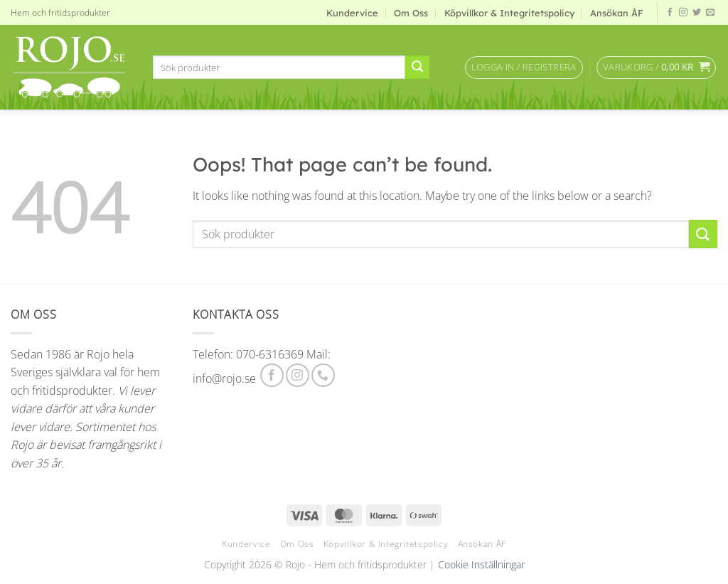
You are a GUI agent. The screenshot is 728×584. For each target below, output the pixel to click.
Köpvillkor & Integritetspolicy (509, 13)
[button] (524, 68)
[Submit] (417, 68)
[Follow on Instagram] (683, 13)
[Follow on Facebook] (670, 13)
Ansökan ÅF (617, 13)
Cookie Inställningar (481, 564)
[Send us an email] (710, 13)
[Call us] (323, 375)
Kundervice (352, 13)
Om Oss (411, 13)
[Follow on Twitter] (697, 13)
